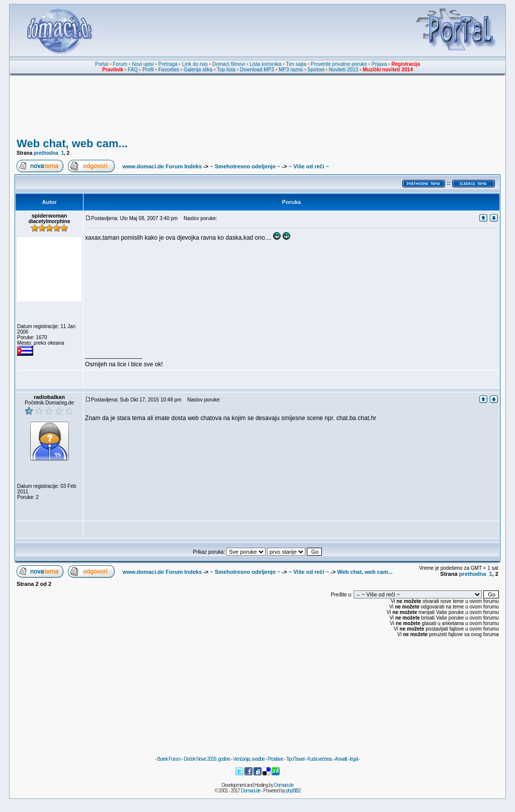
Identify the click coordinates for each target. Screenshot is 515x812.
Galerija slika (198, 70)
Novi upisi (143, 64)
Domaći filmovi (229, 64)
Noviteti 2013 (344, 70)
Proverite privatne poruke (339, 64)
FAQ (133, 70)
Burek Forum (169, 759)
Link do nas (195, 64)
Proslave (275, 759)
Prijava (379, 64)
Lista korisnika (265, 64)
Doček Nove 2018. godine (207, 759)
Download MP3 (257, 70)
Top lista (226, 70)
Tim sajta (296, 64)
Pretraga (168, 64)
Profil (148, 70)
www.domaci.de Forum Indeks (162, 166)
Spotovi (316, 70)
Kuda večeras (320, 759)
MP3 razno (291, 70)
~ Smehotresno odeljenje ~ (245, 166)
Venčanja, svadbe (249, 759)
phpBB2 (293, 791)
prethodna (46, 153)
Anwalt (340, 759)
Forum (120, 64)
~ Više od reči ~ (309, 166)
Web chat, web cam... (72, 143)
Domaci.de (284, 785)
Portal (102, 64)
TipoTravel (295, 759)
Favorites (169, 70)
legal (354, 759)
